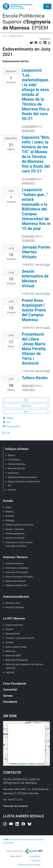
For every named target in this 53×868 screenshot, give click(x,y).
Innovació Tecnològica (17, 572)
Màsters (10, 512)
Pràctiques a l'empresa (17, 568)
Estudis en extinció (15, 538)
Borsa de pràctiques (15, 581)
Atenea (11, 455)
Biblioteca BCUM (16, 468)
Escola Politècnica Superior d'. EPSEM (26, 22)
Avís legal (35, 860)
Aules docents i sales (16, 647)
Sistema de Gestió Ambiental (22, 477)
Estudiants (10, 702)
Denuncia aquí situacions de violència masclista (24, 666)
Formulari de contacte (15, 806)
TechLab (10, 672)
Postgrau (10, 520)
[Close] (47, 6)
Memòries (10, 651)
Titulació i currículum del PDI (20, 638)
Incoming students (15, 607)
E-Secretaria (14, 460)
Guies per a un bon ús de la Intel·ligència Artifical (19, 544)
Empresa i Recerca (15, 557)
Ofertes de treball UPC (16, 585)
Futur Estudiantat (15, 683)
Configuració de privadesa (29, 865)
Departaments (13, 634)
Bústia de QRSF (13, 656)
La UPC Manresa (14, 618)
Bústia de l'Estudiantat (17, 660)
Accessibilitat (35, 856)
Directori (10, 629)
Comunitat (10, 689)
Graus (8, 507)
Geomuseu (13, 473)
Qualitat (9, 642)
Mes (26, 412)
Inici (4, 36)
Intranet (12, 490)
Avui (8, 422)
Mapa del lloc (16, 856)
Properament (13, 426)
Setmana (26, 406)
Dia (26, 400)
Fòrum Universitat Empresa (19, 577)
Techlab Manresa (16, 464)
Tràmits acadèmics (15, 534)
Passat (10, 418)
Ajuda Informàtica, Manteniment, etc (24, 483)
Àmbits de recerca (14, 563)
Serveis (8, 696)
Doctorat (10, 516)
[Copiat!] (49, 43)
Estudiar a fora (13, 603)
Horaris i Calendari (15, 529)
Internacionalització (16, 597)
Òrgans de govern (14, 625)
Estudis (8, 501)
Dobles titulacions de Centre (19, 525)
